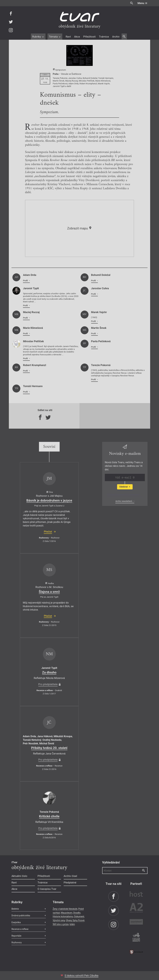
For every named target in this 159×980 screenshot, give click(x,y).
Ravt (68, 37)
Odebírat (125, 487)
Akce (77, 37)
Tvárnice (104, 37)
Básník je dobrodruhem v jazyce (49, 500)
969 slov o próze (61, 924)
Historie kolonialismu (63, 916)
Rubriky (38, 37)
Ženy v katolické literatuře (65, 909)
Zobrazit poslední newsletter (124, 494)
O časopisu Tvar (47, 889)
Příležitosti (89, 37)
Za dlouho (49, 672)
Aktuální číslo (19, 876)
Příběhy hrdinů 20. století (49, 748)
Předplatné (70, 882)
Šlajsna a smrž (49, 592)
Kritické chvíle (49, 816)
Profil (26, 281)
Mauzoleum (67, 913)
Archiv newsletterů (124, 501)
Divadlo (77, 913)
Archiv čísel (70, 876)
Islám (72, 924)
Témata (55, 37)
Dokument (79, 916)
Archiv (116, 37)
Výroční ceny (59, 920)
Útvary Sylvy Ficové (75, 920)
